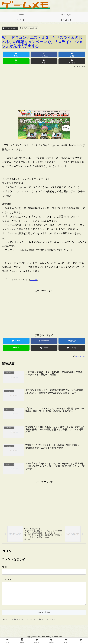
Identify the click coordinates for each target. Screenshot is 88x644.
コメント (7, 580)
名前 (4, 567)
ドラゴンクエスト (10, 28)
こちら (34, 280)
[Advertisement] (44, 88)
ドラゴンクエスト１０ (29, 28)
